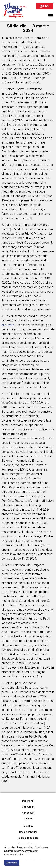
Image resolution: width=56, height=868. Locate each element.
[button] (51, 16)
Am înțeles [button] (12, 863)
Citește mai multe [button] (14, 855)
